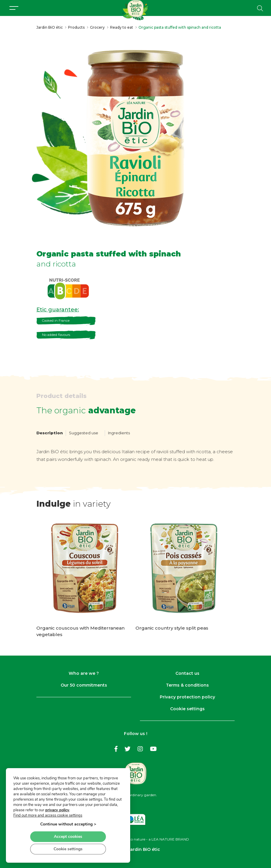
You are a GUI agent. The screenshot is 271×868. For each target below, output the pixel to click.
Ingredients (119, 433)
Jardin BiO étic (50, 27)
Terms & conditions (187, 685)
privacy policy (57, 810)
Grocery (97, 27)
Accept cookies (68, 836)
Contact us (187, 673)
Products (76, 27)
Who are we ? (84, 673)
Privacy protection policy (187, 697)
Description (50, 433)
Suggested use (84, 433)
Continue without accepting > (68, 824)
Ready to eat (122, 27)
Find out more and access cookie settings (48, 815)
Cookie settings (187, 709)
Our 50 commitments (84, 685)
